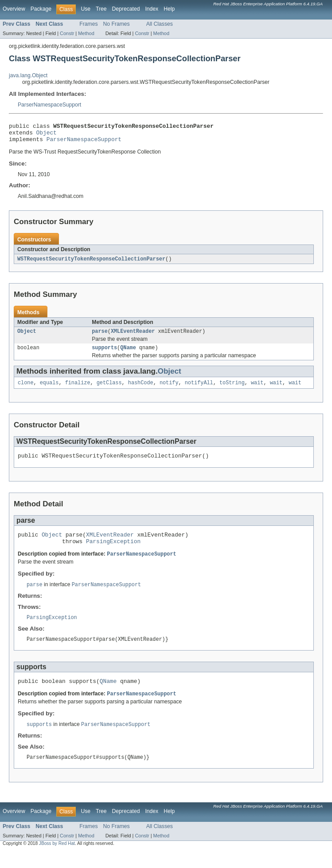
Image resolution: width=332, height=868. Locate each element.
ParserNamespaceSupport (49, 105)
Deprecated (126, 9)
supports (104, 354)
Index (152, 9)
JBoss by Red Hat (57, 860)
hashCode (141, 390)
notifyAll (199, 390)
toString (232, 390)
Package (41, 9)
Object (47, 135)
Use (86, 9)
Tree (101, 9)
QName (128, 354)
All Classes (160, 24)
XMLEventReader (133, 336)
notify (169, 390)
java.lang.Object (28, 75)
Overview (14, 9)
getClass (109, 390)
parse (100, 336)
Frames (88, 24)
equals (49, 390)
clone (26, 390)
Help (169, 9)
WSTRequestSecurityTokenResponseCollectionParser (91, 263)
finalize (78, 390)
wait (257, 390)
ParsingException (113, 552)
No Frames (117, 24)
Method (86, 33)
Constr (67, 33)
